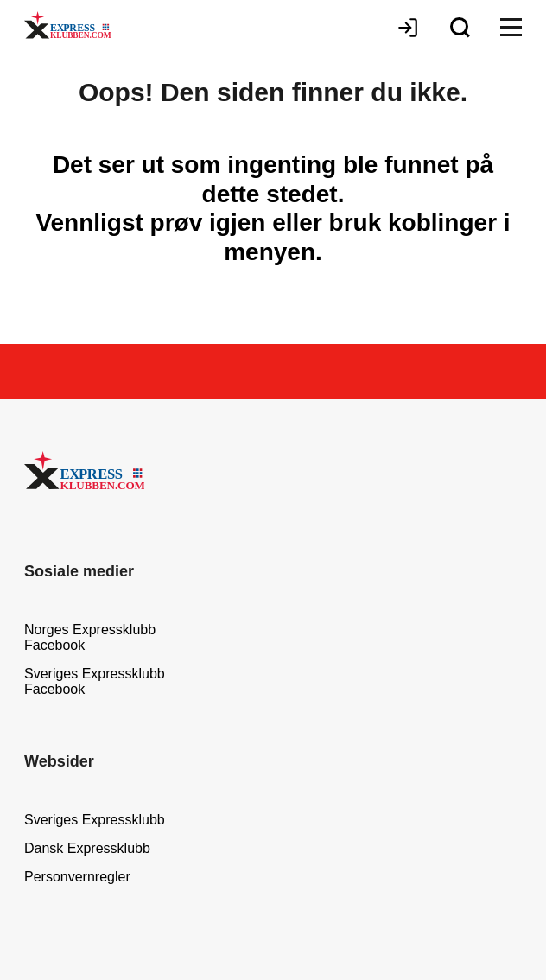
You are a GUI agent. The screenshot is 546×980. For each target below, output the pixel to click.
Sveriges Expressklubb (95, 820)
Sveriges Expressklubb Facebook (95, 681)
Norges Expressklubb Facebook (90, 637)
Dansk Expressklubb (87, 848)
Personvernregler (77, 877)
